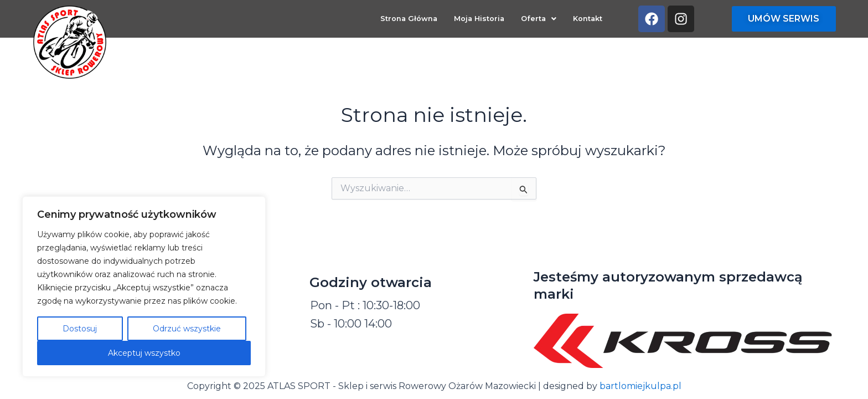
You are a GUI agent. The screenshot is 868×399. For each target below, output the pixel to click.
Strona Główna (409, 19)
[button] (539, 20)
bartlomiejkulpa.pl (640, 386)
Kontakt (588, 19)
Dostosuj (80, 329)
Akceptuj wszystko (144, 353)
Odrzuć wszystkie (187, 329)
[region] (144, 287)
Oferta (539, 19)
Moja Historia (479, 19)
